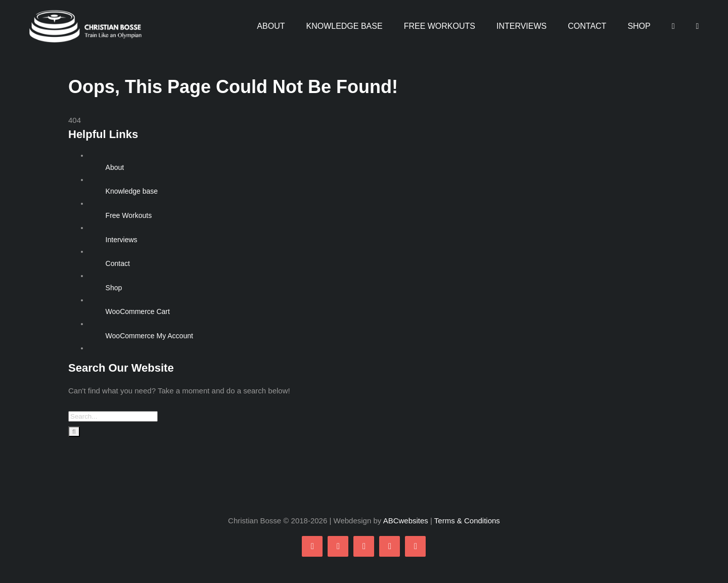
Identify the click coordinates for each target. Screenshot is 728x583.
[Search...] (113, 416)
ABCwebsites (406, 521)
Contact (118, 263)
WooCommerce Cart (138, 311)
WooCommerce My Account (149, 336)
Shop (114, 288)
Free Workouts (129, 215)
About (115, 167)
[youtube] (390, 546)
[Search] (74, 432)
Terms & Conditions (467, 521)
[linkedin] (415, 546)
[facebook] (312, 546)
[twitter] (338, 546)
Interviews (122, 240)
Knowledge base (132, 191)
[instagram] (364, 546)
